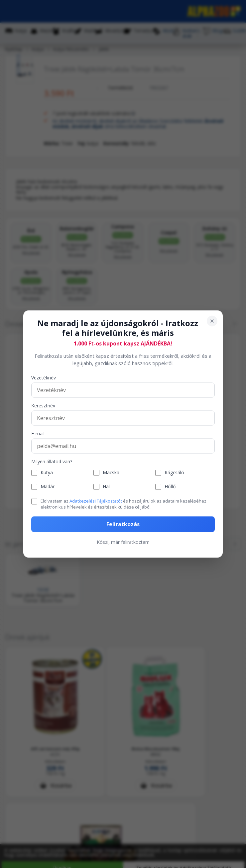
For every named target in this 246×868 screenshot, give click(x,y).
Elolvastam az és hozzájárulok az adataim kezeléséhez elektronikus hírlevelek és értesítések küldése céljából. (123, 504)
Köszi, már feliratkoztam (123, 542)
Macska (111, 473)
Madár (48, 487)
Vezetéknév (44, 378)
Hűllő (170, 487)
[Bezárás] (212, 321)
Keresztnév (43, 406)
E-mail (38, 434)
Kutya (47, 473)
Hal (106, 487)
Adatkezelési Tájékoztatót (96, 501)
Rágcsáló (174, 473)
